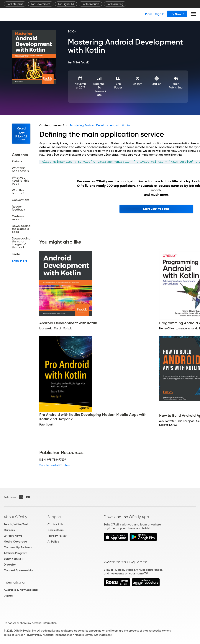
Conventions (21, 200)
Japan (8, 595)
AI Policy (53, 542)
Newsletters (55, 530)
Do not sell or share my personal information (30, 623)
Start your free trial (156, 209)
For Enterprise (15, 4)
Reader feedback (18, 208)
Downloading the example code (21, 229)
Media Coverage (15, 542)
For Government (41, 4)
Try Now (177, 14)
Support (54, 517)
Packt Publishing (176, 86)
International (15, 582)
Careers (9, 530)
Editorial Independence (58, 635)
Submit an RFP (14, 559)
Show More (20, 261)
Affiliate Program (15, 553)
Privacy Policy (57, 536)
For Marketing (115, 4)
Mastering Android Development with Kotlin (100, 125)
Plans (149, 14)
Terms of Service (14, 635)
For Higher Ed (66, 4)
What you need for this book (20, 181)
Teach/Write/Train (17, 524)
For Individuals (90, 4)
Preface (17, 161)
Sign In (160, 14)
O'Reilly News (13, 536)
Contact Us (55, 524)
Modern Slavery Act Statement (93, 635)
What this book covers (20, 170)
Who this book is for (19, 192)
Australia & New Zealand (21, 590)
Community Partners (18, 547)
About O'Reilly (15, 517)
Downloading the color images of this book (21, 243)
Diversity (10, 565)
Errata (16, 254)
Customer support (19, 218)
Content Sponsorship (18, 570)
